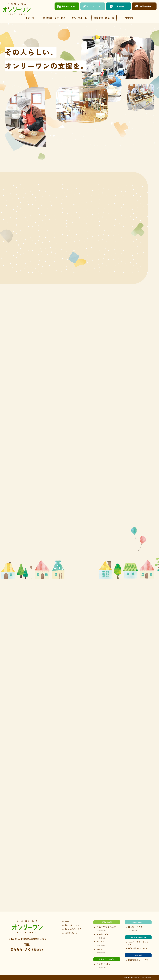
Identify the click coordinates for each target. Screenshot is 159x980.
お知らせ (102, 931)
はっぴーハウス (135, 927)
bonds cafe (102, 934)
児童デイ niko (103, 964)
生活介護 (30, 18)
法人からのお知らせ (74, 929)
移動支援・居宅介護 (104, 18)
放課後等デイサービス (54, 18)
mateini (100, 942)
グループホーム (79, 18)
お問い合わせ (71, 933)
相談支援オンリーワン (139, 960)
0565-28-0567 (27, 950)
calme (100, 949)
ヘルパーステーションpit (138, 943)
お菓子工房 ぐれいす (106, 927)
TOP (67, 921)
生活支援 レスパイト (138, 948)
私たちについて (72, 925)
